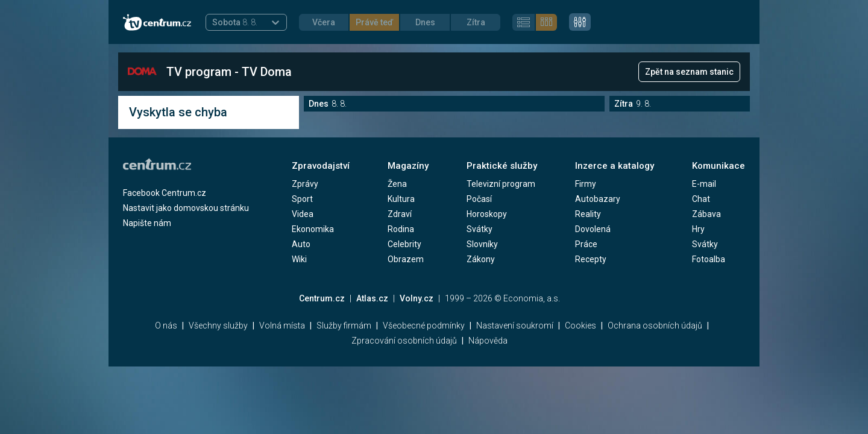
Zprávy (305, 184)
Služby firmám (344, 325)
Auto (301, 244)
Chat (701, 199)
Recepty (591, 259)
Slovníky (482, 244)
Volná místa (282, 325)
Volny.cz (417, 298)
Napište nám (147, 223)
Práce (586, 244)
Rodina (401, 229)
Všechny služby (218, 325)
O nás (166, 325)
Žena (397, 184)
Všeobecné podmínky (424, 325)
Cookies (580, 325)
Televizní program (501, 184)
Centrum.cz (322, 298)
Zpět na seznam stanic (689, 72)
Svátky (480, 229)
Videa (303, 214)
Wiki (299, 259)
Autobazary (598, 199)
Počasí (479, 199)
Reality (588, 214)
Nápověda (488, 341)
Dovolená (593, 229)
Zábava (706, 214)
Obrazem (406, 259)
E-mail (704, 184)
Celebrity (404, 244)
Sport (302, 199)
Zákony (481, 259)
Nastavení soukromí (515, 325)
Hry (698, 229)
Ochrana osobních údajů (655, 325)
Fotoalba (709, 259)
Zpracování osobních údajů (404, 341)
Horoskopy (487, 214)
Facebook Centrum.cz (165, 193)
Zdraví (400, 214)
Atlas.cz (372, 298)
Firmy (586, 184)
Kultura (401, 199)
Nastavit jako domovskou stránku (186, 208)
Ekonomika (313, 229)
